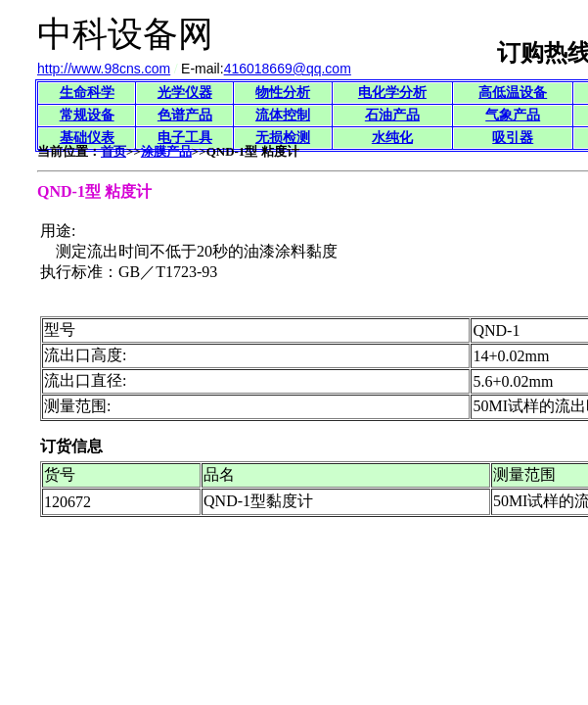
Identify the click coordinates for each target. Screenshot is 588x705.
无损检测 (283, 138)
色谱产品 (185, 115)
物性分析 (283, 93)
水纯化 (392, 138)
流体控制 (283, 115)
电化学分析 (392, 93)
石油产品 (392, 115)
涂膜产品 (166, 151)
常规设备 (87, 115)
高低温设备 (513, 93)
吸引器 (513, 138)
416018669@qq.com (288, 69)
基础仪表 (87, 138)
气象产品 (513, 115)
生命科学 (87, 93)
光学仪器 (185, 93)
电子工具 (185, 138)
